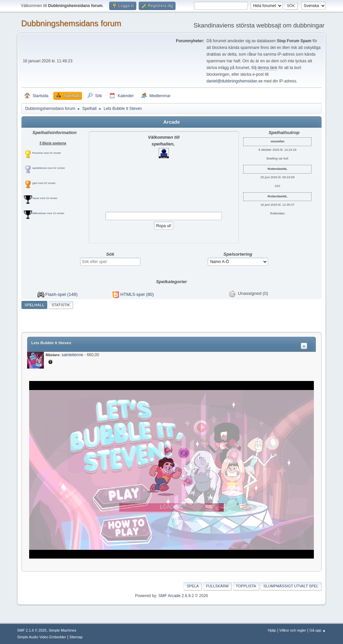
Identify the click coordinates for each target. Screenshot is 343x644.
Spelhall (34, 305)
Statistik (61, 305)
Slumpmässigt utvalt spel (291, 586)
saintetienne (39, 168)
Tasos (36, 198)
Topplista (246, 586)
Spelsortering (238, 254)
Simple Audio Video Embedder (42, 637)
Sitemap (76, 637)
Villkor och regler (293, 630)
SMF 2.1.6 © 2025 (32, 630)
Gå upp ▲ (318, 630)
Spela (193, 586)
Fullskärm (217, 586)
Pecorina (38, 153)
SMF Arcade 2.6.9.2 (176, 596)
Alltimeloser (39, 213)
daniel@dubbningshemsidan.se (235, 81)
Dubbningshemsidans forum (71, 23)
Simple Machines (63, 630)
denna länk (267, 68)
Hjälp (272, 630)
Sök (110, 254)
